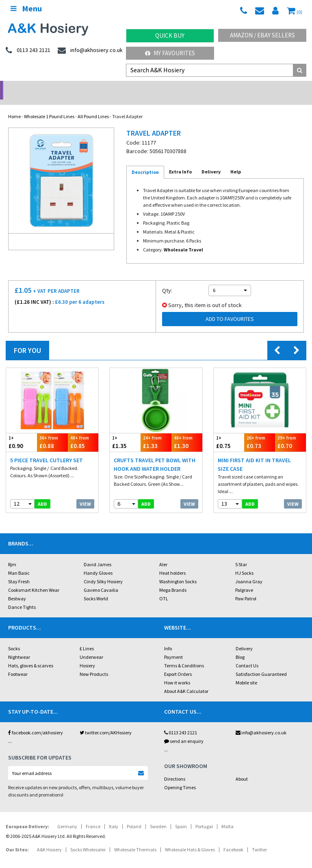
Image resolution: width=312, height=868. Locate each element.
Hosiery (87, 655)
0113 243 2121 (181, 722)
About (242, 768)
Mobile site (246, 672)
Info (168, 638)
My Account (117, 88)
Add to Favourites (230, 308)
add (42, 493)
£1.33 (156, 432)
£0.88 (52, 432)
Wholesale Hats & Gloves (190, 839)
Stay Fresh (19, 571)
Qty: (167, 280)
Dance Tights (22, 596)
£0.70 (290, 432)
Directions (175, 768)
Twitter (259, 839)
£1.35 (125, 432)
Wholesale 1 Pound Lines (49, 106)
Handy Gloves (98, 562)
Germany (67, 816)
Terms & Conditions (184, 655)
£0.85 (83, 432)
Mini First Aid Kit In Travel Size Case (254, 454)
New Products (94, 663)
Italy (114, 816)
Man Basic (19, 562)
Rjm (12, 554)
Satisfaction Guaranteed (261, 663)
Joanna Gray (249, 571)
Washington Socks (178, 571)
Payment (173, 646)
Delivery (244, 638)
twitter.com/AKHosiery (106, 722)
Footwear (18, 663)
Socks (14, 638)
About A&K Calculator (186, 681)
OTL (164, 588)
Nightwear (19, 646)
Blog (240, 646)
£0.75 (229, 432)
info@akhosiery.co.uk (261, 722)
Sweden (158, 816)
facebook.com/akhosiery (36, 722)
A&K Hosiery (49, 839)
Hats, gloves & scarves (31, 655)
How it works (177, 672)
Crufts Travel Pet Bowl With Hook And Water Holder (155, 454)
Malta (227, 816)
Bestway (17, 588)
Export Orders (178, 663)
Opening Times (180, 777)
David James (97, 554)
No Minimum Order (39, 88)
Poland (134, 816)
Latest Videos (273, 88)
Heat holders (172, 562)
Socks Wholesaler (88, 839)
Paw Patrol (246, 588)
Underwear (91, 646)
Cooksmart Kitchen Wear (34, 579)
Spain (181, 816)
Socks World (96, 588)
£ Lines (87, 638)
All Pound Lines (93, 106)
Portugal (204, 816)
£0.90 (22, 432)
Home (14, 106)
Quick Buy (170, 36)
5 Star (241, 554)
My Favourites (170, 53)
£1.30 (187, 432)
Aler (163, 554)
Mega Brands (173, 579)
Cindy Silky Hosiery (103, 571)
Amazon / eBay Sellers (262, 35)
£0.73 (260, 432)
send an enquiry (184, 731)
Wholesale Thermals (135, 839)
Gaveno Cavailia (101, 579)
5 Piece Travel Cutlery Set (47, 450)
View (85, 493)
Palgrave (244, 579)
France (93, 816)
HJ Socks (244, 562)
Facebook (233, 839)
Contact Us (247, 655)
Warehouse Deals (195, 88)
